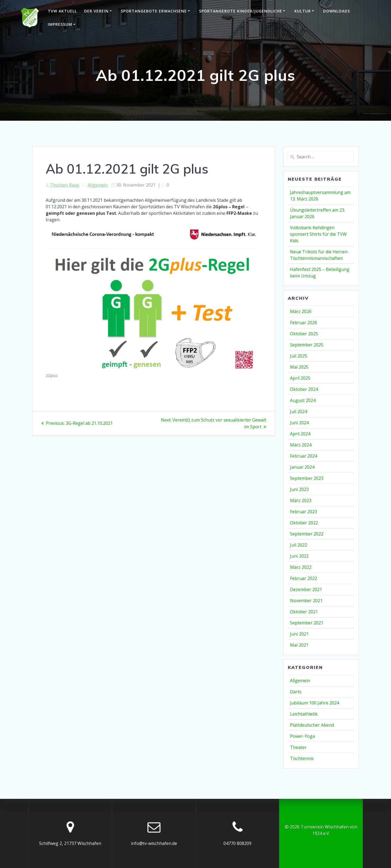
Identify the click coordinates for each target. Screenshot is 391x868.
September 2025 (307, 345)
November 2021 (306, 601)
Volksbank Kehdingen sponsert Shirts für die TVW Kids (318, 234)
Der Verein (96, 11)
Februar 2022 (304, 578)
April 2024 (300, 434)
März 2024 (301, 445)
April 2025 (300, 378)
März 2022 (301, 567)
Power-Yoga (302, 736)
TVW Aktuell (62, 11)
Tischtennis (302, 758)
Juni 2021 (299, 634)
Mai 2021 (299, 645)
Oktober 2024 (304, 389)
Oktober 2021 (304, 612)
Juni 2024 (299, 423)
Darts (296, 692)
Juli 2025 (299, 356)
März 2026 (301, 311)
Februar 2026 (304, 323)
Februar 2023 (304, 512)
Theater (298, 747)
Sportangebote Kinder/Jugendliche (241, 11)
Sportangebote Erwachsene (154, 11)
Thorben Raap (64, 185)
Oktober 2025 (304, 334)
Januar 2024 (302, 467)
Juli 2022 (299, 545)
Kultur (303, 11)
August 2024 (303, 400)
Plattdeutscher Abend (312, 725)
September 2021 (307, 623)
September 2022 (307, 534)
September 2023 (307, 478)
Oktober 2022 (304, 523)
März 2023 (301, 500)
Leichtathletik (304, 714)
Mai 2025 (299, 367)
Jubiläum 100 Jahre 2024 (315, 703)
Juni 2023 (299, 489)
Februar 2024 (304, 456)
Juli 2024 (299, 411)
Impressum (60, 24)
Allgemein (98, 185)
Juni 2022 (299, 556)
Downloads (337, 11)
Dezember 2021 (306, 589)
